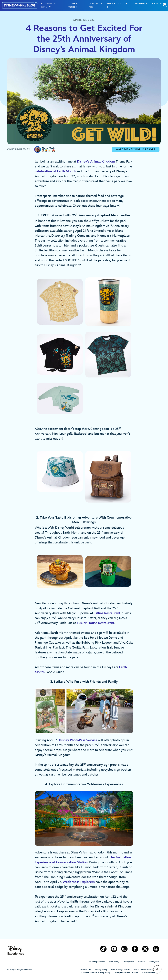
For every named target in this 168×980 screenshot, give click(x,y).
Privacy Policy (101, 970)
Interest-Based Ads (150, 973)
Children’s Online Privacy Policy (96, 973)
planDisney (114, 962)
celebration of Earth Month (55, 171)
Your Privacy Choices (120, 970)
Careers (142, 962)
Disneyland (96, 5)
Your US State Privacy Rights (146, 970)
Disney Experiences (96, 962)
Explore (158, 4)
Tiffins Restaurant (107, 613)
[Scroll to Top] (157, 969)
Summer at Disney (49, 5)
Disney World (73, 5)
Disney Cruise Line (117, 5)
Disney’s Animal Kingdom (96, 162)
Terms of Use (85, 970)
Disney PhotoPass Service (78, 740)
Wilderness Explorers (79, 882)
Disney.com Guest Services (126, 973)
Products (142, 4)
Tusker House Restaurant (96, 623)
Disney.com (154, 962)
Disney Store (129, 962)
